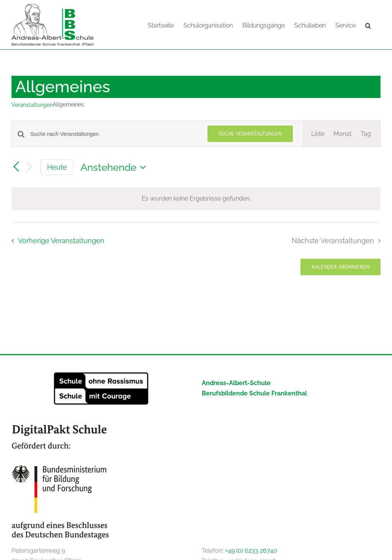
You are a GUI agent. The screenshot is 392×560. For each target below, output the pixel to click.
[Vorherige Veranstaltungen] (16, 167)
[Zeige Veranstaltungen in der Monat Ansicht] (342, 134)
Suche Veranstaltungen (250, 134)
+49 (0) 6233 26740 (251, 551)
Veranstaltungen (32, 105)
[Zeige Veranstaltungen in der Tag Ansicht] (366, 134)
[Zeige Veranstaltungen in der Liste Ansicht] (318, 134)
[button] (368, 25)
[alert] (196, 198)
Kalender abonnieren (341, 267)
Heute (57, 167)
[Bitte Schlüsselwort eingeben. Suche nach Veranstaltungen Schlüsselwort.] (114, 134)
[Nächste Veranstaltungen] (29, 167)
